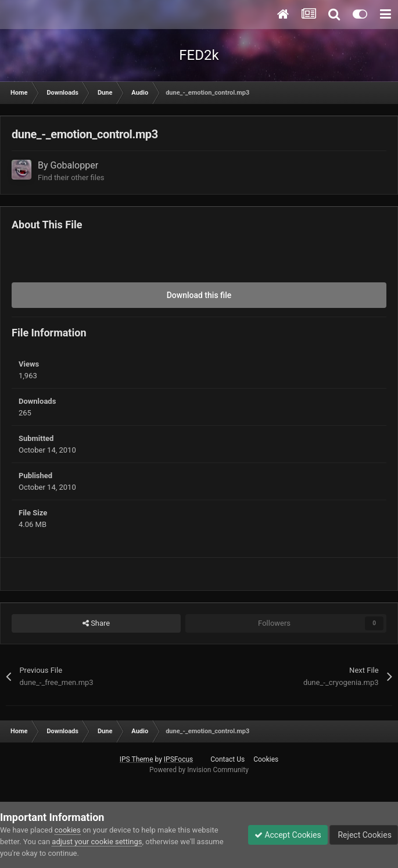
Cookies (266, 759)
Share (96, 623)
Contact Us (227, 759)
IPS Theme (137, 759)
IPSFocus (178, 759)
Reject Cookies (364, 835)
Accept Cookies (288, 835)
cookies (68, 830)
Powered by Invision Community (199, 770)
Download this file (199, 295)
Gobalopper (75, 165)
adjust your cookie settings (97, 842)
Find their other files (71, 177)
